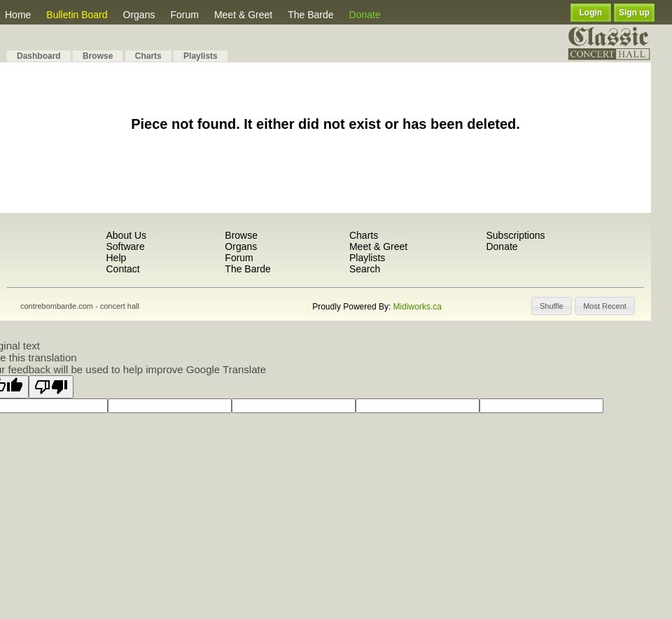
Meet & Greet (243, 15)
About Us (126, 235)
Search (365, 269)
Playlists (201, 56)
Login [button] (591, 13)
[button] (552, 306)
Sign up (634, 13)
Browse (98, 56)
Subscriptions (515, 235)
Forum (184, 15)
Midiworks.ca (418, 307)
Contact (122, 269)
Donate (365, 15)
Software (125, 246)
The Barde (310, 15)
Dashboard (39, 56)
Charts (148, 56)
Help (116, 258)
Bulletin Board (77, 15)
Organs (139, 15)
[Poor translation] (51, 387)
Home (18, 15)
